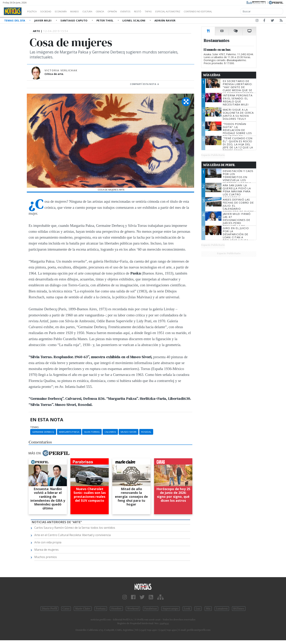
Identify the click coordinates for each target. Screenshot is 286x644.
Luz (198, 609)
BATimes (239, 609)
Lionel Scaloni (134, 20)
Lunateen (222, 609)
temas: (35, 427)
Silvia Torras (92, 432)
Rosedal (146, 432)
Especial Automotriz (192, 11)
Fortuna (101, 609)
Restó (156, 11)
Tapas (169, 11)
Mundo (83, 11)
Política (33, 11)
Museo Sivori (129, 432)
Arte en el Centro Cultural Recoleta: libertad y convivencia (72, 535)
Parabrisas (151, 609)
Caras (66, 609)
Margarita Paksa (69, 432)
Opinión (127, 11)
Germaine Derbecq (43, 432)
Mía (208, 609)
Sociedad (50, 11)
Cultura (98, 11)
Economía (67, 11)
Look (187, 609)
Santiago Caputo (74, 20)
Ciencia (112, 11)
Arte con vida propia (48, 542)
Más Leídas (212, 75)
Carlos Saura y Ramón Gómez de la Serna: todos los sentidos (75, 528)
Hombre (116, 609)
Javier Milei (43, 20)
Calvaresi (110, 432)
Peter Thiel (105, 20)
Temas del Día (15, 20)
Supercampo (171, 609)
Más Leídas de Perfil (219, 165)
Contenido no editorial (228, 11)
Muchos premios (46, 557)
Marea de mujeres (46, 550)
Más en (49, 453)
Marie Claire (83, 609)
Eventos (142, 11)
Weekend (133, 609)
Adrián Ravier (165, 20)
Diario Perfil (49, 609)
